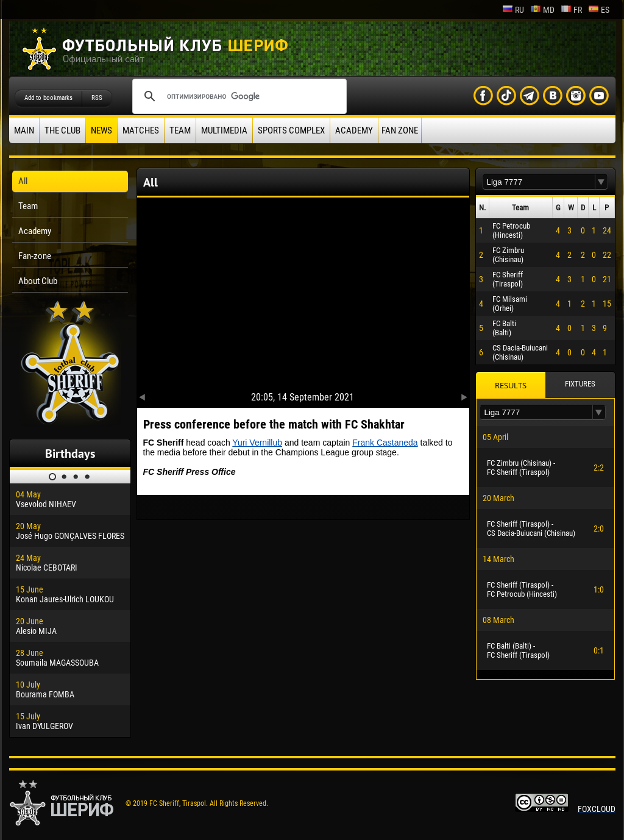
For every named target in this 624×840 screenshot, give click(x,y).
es (599, 10)
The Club (62, 130)
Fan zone (400, 130)
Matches (141, 130)
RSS (97, 98)
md (542, 10)
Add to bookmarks (48, 98)
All (23, 181)
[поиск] (238, 96)
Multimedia (224, 130)
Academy (354, 130)
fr (571, 10)
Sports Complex (291, 130)
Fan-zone (35, 256)
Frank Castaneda (385, 443)
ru (513, 10)
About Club (38, 281)
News (101, 130)
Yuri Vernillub (257, 443)
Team (180, 130)
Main (24, 130)
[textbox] (539, 182)
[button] (601, 182)
